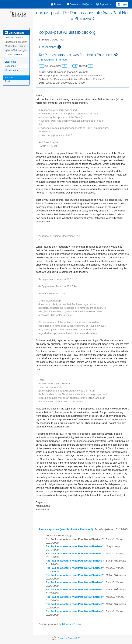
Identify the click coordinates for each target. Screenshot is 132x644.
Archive (9, 77)
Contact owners (13, 54)
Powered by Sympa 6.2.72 (69, 638)
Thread (63, 60)
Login (122, 4)
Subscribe (10, 66)
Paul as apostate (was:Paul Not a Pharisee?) (66, 529)
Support (102, 4)
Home (56, 4)
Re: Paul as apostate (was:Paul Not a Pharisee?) (75, 546)
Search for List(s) (78, 4)
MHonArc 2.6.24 (71, 624)
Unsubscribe (12, 70)
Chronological (46, 60)
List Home (10, 62)
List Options (15, 33)
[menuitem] (56, 4)
